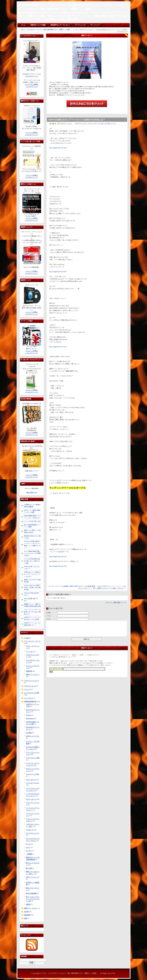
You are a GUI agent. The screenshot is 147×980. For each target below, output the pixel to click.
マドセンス (30, 830)
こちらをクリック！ (32, 76)
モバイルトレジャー (33, 833)
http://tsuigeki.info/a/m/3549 (58, 148)
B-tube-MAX (30, 718)
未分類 (26, 912)
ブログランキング (30, 686)
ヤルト (28, 847)
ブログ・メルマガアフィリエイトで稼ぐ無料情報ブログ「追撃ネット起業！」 (71, 973)
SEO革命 (29, 733)
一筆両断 (29, 854)
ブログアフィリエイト (87, 30)
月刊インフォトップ (33, 877)
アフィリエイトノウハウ (32, 641)
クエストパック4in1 (33, 774)
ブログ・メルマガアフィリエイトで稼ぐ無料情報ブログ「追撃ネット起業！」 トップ (49, 30)
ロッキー (29, 851)
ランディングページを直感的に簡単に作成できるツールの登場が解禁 (72, 586)
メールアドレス (56, 669)
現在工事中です (32, 492)
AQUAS (29, 715)
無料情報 (27, 915)
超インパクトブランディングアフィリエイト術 (33, 899)
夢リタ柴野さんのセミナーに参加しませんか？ (109, 588)
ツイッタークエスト (33, 783)
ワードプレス (29, 698)
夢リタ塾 (29, 868)
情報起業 (29, 671)
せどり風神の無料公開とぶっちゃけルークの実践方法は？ (32, 553)
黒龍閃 (28, 904)
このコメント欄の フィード (116, 602)
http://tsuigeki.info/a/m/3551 (58, 347)
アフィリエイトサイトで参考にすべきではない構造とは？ (32, 612)
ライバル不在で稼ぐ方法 (32, 521)
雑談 (26, 918)
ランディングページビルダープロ (97, 124)
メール (48, 616)
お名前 (48, 613)
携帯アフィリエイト (33, 675)
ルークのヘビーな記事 (32, 693)
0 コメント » (113, 124)
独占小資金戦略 (31, 893)
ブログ (48, 619)
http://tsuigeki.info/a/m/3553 (58, 557)
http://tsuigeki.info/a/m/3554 (58, 566)
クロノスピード (31, 780)
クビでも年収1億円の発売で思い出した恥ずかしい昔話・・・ (32, 561)
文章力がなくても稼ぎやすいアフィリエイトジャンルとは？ (32, 574)
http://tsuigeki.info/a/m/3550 (58, 272)
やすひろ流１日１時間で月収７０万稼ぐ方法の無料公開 (32, 588)
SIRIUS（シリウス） (33, 736)
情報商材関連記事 (30, 701)
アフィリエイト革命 (33, 758)
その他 (26, 638)
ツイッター (30, 652)
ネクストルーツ (31, 799)
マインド (27, 689)
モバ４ (28, 844)
